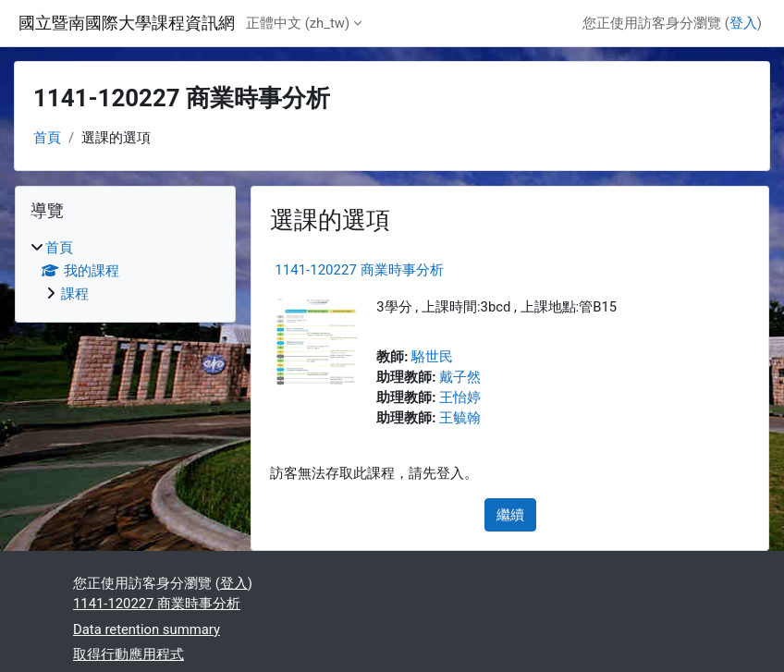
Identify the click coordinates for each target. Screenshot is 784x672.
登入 (743, 23)
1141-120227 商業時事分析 (359, 270)
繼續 (510, 515)
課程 (75, 294)
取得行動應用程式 (129, 654)
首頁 (47, 138)
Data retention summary (147, 629)
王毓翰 (460, 418)
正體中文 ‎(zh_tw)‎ (298, 23)
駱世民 (432, 357)
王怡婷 (460, 397)
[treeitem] (125, 271)
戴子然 (460, 377)
